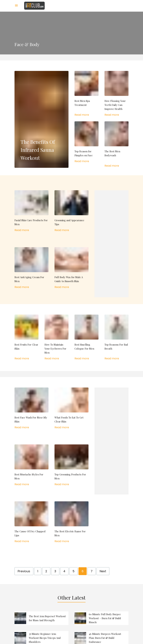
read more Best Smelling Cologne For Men (86, 338)
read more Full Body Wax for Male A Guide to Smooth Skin (71, 268)
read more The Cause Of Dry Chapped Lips (31, 522)
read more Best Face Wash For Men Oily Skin (31, 408)
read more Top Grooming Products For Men (71, 465)
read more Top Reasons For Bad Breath (116, 338)
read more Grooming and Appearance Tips (71, 211)
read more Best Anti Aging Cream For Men (31, 268)
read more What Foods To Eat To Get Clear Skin (71, 408)
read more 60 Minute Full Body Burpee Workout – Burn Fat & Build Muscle (101, 618)
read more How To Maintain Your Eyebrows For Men (56, 338)
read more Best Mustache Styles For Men (31, 465)
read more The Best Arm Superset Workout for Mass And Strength (41, 618)
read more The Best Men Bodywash (116, 145)
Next (103, 571)
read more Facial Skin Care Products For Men (31, 211)
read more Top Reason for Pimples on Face (86, 142)
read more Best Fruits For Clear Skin (26, 338)
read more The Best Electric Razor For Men (71, 522)
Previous (24, 571)
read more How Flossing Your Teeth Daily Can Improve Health (116, 94)
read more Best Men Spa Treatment (86, 94)
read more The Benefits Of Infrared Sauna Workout (41, 119)
